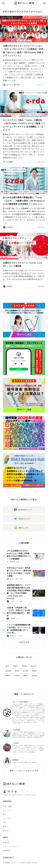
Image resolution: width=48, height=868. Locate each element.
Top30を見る (24, 642)
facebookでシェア (25, 510)
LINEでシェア (23, 528)
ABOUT (6, 830)
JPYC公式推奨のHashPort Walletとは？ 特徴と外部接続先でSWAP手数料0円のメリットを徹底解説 (19, 555)
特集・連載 (7, 806)
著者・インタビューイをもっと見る (24, 770)
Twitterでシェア (24, 519)
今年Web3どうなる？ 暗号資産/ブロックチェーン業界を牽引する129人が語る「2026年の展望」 (19, 572)
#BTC (7, 666)
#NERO (25, 666)
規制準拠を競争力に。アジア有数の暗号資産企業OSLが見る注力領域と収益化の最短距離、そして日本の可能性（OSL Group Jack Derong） (18, 592)
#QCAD (34, 666)
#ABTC (16, 666)
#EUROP (35, 676)
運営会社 (6, 842)
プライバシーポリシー (12, 846)
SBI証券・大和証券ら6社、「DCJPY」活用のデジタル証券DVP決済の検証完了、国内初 (18, 612)
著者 (5, 826)
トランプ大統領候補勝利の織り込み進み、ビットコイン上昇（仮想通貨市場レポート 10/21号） (18, 629)
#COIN (26, 671)
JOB (4, 822)
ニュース (18, 619)
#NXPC (8, 676)
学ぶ (5, 814)
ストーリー (41, 85)
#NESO (34, 671)
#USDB (17, 676)
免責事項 (6, 850)
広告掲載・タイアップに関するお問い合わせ (20, 863)
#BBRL (26, 676)
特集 (18, 562)
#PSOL (17, 671)
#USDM (8, 671)
